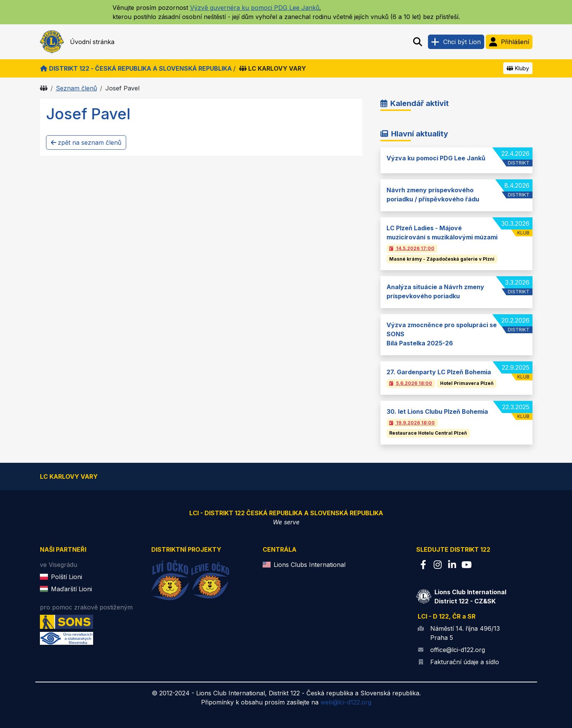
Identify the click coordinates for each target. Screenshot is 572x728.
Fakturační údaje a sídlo (465, 662)
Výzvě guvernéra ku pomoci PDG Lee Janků (255, 8)
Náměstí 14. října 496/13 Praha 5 (465, 633)
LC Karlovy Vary (273, 68)
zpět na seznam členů (86, 142)
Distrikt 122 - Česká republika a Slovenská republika (136, 68)
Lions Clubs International (310, 565)
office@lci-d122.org (458, 650)
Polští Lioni (67, 577)
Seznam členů (76, 88)
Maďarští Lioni (71, 589)
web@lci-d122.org (346, 702)
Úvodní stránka (92, 42)
